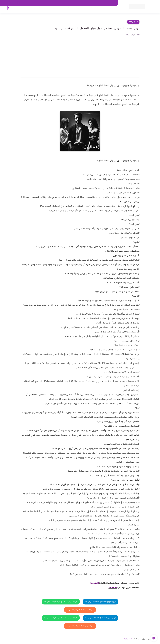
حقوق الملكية (102, 3)
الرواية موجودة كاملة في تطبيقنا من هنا (80, 610)
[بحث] (9, 10)
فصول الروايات (109, 10)
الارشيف (53, 3)
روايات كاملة (97, 10)
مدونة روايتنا (128, 639)
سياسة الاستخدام (80, 3)
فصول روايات (133, 22)
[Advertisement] (80, 55)
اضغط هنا (113, 588)
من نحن (91, 3)
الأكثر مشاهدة (85, 10)
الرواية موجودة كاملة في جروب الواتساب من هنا (61, 602)
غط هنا (93, 583)
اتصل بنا (112, 3)
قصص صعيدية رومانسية (46, 10)
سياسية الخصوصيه (65, 3)
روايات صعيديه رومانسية (68, 10)
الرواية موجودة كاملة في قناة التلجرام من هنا (100, 602)
